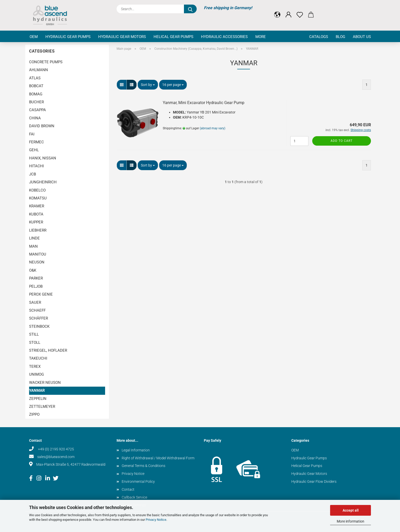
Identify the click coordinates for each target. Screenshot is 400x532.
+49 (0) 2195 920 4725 (56, 449)
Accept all (351, 510)
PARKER (36, 278)
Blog (340, 37)
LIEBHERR (38, 230)
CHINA (35, 118)
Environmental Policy (138, 482)
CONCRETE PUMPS (46, 62)
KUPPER (36, 222)
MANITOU (38, 254)
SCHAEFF (37, 310)
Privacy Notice (156, 520)
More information (351, 521)
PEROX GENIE (41, 294)
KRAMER (37, 206)
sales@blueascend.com (56, 457)
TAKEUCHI (38, 358)
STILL (34, 334)
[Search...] (190, 9)
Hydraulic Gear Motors (122, 37)
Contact (128, 489)
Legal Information (136, 450)
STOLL (35, 343)
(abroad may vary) (212, 128)
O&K (33, 270)
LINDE (34, 238)
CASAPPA (37, 110)
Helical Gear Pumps (173, 37)
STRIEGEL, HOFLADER (48, 350)
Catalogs (319, 37)
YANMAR (37, 390)
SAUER (35, 302)
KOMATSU (38, 198)
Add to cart (342, 141)
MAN (33, 246)
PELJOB (36, 286)
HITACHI (36, 166)
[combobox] (148, 85)
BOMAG (36, 94)
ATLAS (35, 78)
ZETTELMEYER (42, 407)
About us (362, 37)
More (261, 37)
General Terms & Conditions (143, 466)
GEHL (34, 150)
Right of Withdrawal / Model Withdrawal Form (158, 458)
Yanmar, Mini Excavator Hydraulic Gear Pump (204, 103)
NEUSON (37, 262)
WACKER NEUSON (45, 383)
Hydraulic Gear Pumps (68, 37)
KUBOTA (36, 214)
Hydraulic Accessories (224, 37)
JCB (33, 174)
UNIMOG (36, 374)
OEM (34, 37)
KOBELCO (37, 190)
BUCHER (36, 102)
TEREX (35, 366)
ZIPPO (34, 414)
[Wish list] (300, 11)
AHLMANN (39, 70)
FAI (32, 134)
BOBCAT (36, 86)
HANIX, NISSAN (43, 158)
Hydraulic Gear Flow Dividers (314, 482)
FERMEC (36, 142)
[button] (277, 11)
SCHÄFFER (39, 318)
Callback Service (134, 497)
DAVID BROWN (42, 126)
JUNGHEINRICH (43, 182)
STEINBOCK (39, 326)
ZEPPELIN (38, 399)
